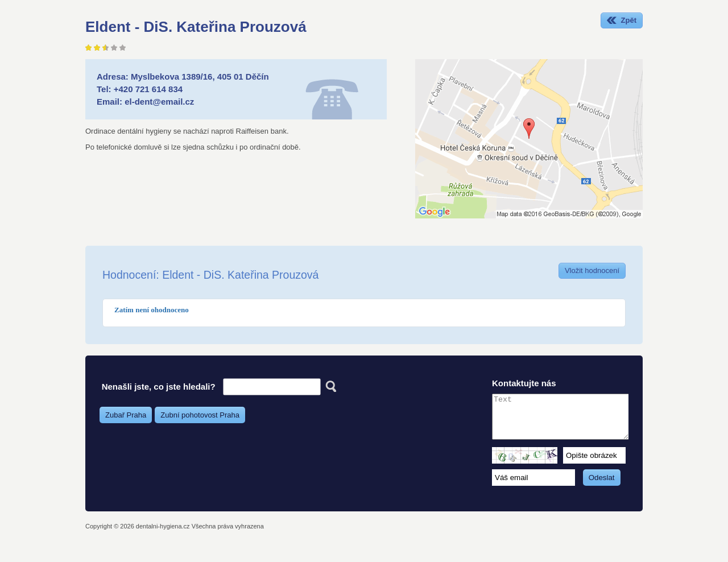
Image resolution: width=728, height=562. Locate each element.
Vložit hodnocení (592, 270)
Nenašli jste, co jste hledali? (159, 387)
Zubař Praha (126, 415)
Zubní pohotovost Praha (200, 415)
